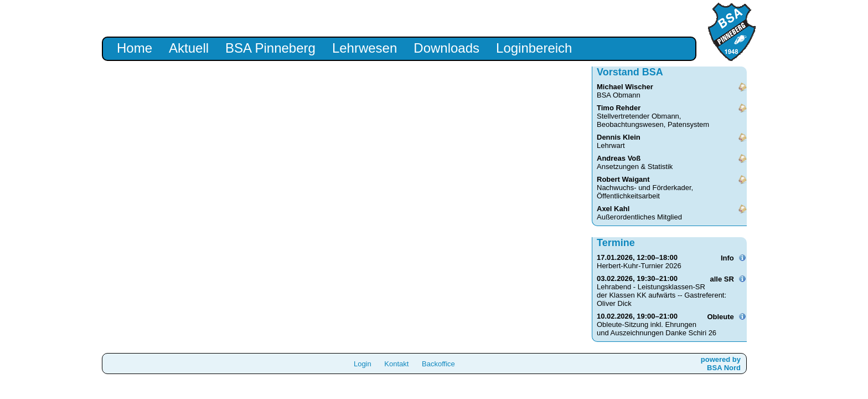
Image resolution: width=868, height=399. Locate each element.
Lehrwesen (365, 48)
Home (135, 48)
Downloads (446, 48)
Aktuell (189, 48)
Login (363, 364)
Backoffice (438, 364)
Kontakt (396, 364)
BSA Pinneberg (270, 48)
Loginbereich (534, 48)
